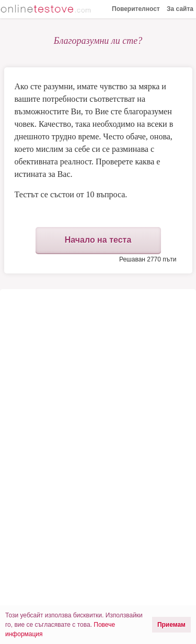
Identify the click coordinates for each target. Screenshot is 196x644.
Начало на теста (98, 240)
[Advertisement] (98, 378)
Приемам (171, 625)
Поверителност (136, 9)
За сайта (180, 9)
